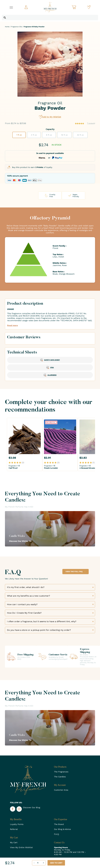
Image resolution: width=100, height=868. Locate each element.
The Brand (59, 824)
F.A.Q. (57, 834)
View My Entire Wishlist (21, 847)
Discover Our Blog (32, 808)
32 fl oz (80, 135)
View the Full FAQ (76, 571)
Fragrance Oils (17, 27)
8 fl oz (49, 135)
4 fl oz (34, 135)
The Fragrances (61, 772)
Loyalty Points (17, 824)
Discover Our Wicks (20, 541)
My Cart (14, 843)
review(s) (91, 123)
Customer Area (61, 790)
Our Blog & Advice (62, 829)
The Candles (60, 777)
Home (7, 27)
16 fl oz (64, 135)
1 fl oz (19, 135)
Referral (14, 829)
